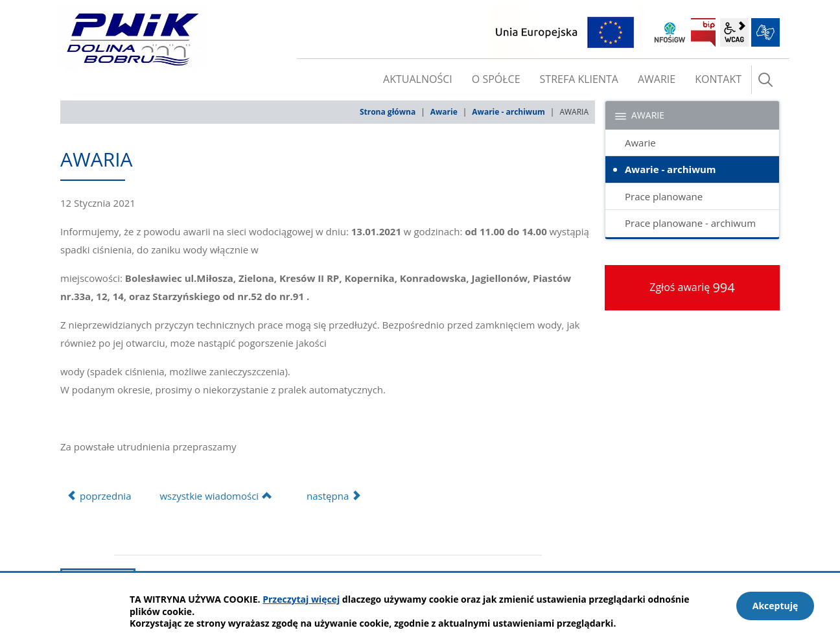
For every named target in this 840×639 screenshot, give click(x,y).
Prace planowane (664, 196)
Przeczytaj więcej (301, 599)
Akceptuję (776, 606)
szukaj (765, 80)
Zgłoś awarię (692, 287)
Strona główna (388, 112)
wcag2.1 (734, 32)
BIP (703, 32)
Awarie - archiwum (508, 112)
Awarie (444, 112)
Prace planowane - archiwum (690, 223)
